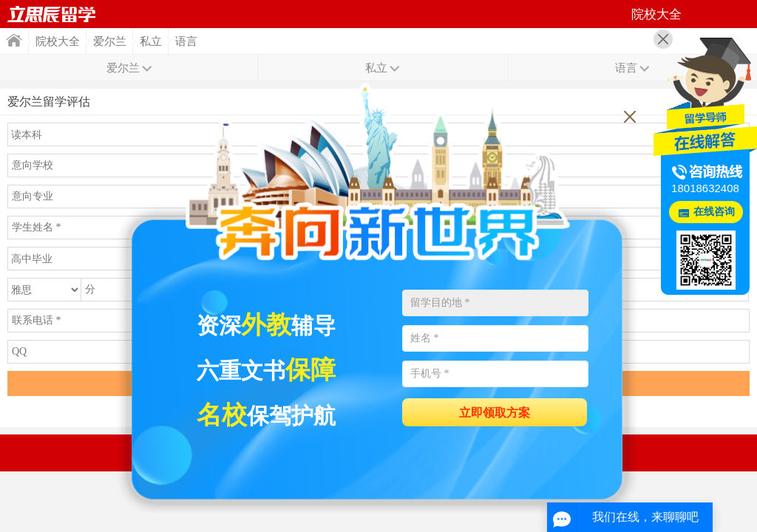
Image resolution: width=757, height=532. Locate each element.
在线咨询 (714, 212)
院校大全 (58, 41)
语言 (186, 41)
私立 (151, 41)
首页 (52, 14)
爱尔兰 (110, 41)
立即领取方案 (495, 413)
